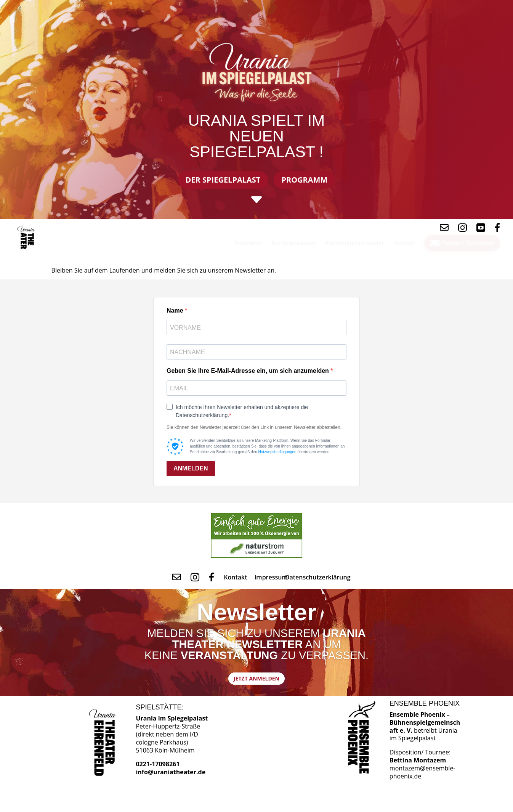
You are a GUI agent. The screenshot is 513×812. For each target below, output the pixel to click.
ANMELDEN (191, 468)
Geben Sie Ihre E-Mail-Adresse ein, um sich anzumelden (248, 371)
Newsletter (256, 616)
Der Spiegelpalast (223, 180)
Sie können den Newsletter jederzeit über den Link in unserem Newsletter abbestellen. (254, 427)
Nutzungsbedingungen (277, 452)
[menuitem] (27, 238)
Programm (304, 180)
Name (176, 311)
